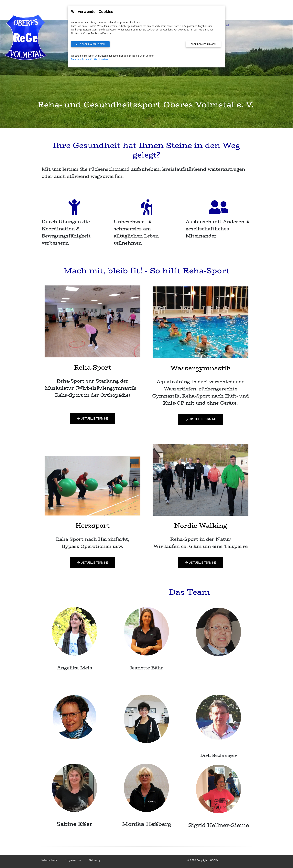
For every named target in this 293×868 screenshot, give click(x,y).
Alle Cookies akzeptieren (90, 44)
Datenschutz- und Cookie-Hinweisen (90, 59)
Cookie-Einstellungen (203, 44)
